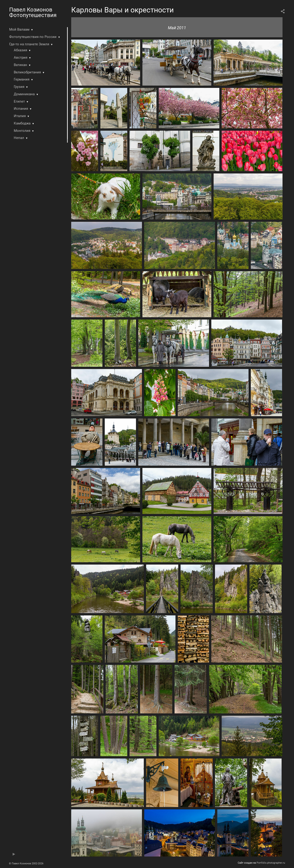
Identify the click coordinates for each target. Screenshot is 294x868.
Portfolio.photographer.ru (271, 863)
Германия (22, 79)
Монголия (22, 131)
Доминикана (24, 94)
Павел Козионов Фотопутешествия (33, 12)
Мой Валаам (19, 29)
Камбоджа (22, 123)
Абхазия (20, 50)
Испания (21, 109)
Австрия (21, 58)
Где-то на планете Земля (29, 44)
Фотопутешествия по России (33, 37)
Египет (19, 101)
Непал (19, 138)
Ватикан (20, 65)
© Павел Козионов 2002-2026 (26, 864)
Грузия (19, 87)
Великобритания (27, 72)
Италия (20, 116)
